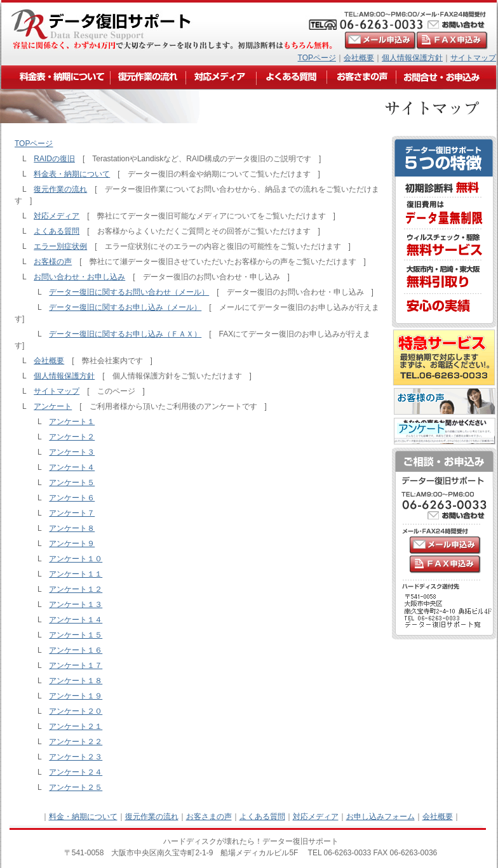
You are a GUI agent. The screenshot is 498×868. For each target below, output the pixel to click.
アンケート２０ (76, 711)
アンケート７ (72, 513)
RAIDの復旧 (54, 159)
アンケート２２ (76, 742)
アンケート (53, 406)
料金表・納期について (72, 174)
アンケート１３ (76, 604)
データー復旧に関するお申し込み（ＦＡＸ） (125, 334)
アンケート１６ (76, 650)
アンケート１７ (76, 665)
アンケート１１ (76, 574)
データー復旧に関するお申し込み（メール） (125, 307)
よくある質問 (57, 231)
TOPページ (317, 58)
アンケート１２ (76, 589)
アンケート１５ (76, 635)
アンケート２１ (76, 726)
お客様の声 (53, 262)
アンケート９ (72, 544)
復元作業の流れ (60, 189)
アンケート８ (72, 528)
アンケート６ (72, 498)
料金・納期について (83, 817)
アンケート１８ (76, 681)
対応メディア (57, 216)
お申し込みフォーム (380, 817)
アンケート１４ (76, 620)
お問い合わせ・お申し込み (79, 277)
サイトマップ (473, 58)
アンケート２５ (76, 787)
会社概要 (359, 58)
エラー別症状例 (60, 246)
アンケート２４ (76, 772)
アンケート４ (72, 467)
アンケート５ (72, 483)
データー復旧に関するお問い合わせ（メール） (129, 292)
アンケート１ (72, 422)
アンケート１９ (76, 696)
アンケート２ (72, 437)
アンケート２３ (76, 757)
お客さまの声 (209, 817)
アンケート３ (72, 452)
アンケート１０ (76, 559)
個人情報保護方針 (412, 58)
